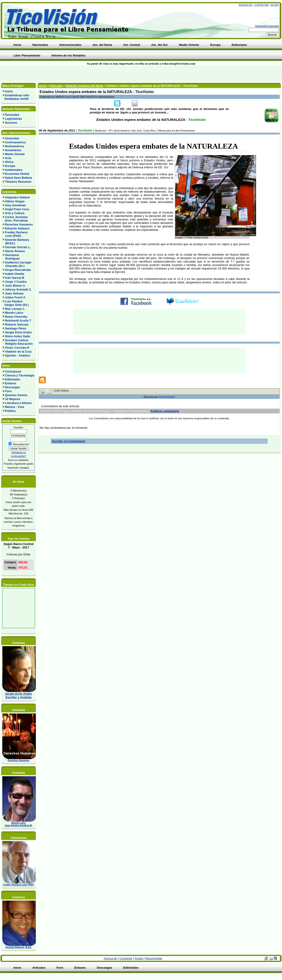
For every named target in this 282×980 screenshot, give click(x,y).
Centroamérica (15, 142)
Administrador (167, 397)
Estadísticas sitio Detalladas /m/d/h (16, 97)
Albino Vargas (15, 201)
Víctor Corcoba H (17, 348)
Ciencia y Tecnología (20, 375)
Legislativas (14, 119)
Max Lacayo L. (15, 309)
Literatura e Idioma (18, 403)
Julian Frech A (15, 297)
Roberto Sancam (17, 324)
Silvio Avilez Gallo (18, 336)
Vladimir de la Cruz (18, 352)
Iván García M (15, 278)
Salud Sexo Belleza (19, 178)
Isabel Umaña (15, 274)
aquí (26, 468)
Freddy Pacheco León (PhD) (15, 234)
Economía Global (17, 174)
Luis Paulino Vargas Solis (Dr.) (16, 303)
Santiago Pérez (16, 328)
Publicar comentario (165, 411)
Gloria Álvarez (15, 251)
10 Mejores (13, 399)
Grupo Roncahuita (18, 270)
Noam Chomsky (16, 317)
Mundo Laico (14, 313)
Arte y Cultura (15, 213)
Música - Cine (15, 407)
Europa (10, 166)
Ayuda (274, 5)
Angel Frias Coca (17, 209)
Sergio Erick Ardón (18, 332)
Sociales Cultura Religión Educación (18, 342)
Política (10, 411)
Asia (8, 158)
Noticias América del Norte (84, 86)
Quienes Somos (16, 395)
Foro (8, 391)
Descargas (13, 387)
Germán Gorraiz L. (18, 247)
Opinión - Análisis (18, 355)
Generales (12, 115)
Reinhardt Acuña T (18, 321)
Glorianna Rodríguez (11, 257)
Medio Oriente (15, 154)
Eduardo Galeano (17, 228)
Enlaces (11, 383)
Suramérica (13, 150)
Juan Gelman (14, 293)
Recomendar (154, 958)
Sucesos (11, 123)
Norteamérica (15, 146)
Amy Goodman (15, 205)
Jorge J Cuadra (16, 282)
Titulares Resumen (18, 182)
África (9, 162)
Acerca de (246, 5)
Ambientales (14, 170)
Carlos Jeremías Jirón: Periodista (15, 219)
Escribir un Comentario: (69, 441)
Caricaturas (13, 371)
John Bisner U (15, 286)
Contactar (261, 5)
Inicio (9, 91)
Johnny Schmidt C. (19, 290)
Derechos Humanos (19, 224)
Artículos (56, 86)
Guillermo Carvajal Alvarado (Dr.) (17, 264)
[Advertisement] (68, 74)
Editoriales (13, 379)
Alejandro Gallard (17, 197)
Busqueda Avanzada (267, 26)
